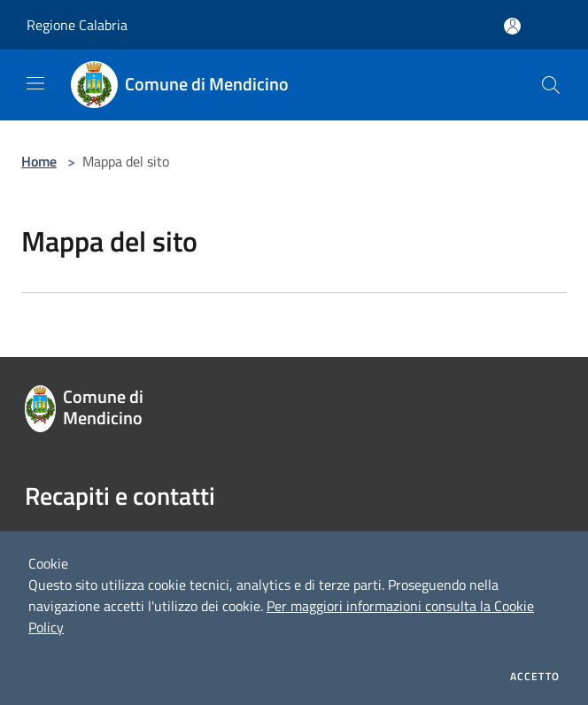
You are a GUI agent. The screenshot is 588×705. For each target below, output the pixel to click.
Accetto (535, 677)
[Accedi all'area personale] (512, 26)
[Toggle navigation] (35, 83)
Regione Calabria (77, 25)
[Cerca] (551, 85)
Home (39, 161)
